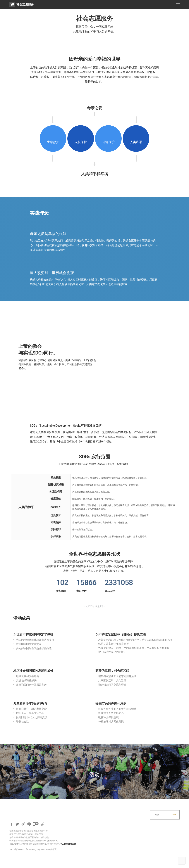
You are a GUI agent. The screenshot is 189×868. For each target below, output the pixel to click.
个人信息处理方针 (68, 844)
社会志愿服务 (25, 4)
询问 (157, 815)
